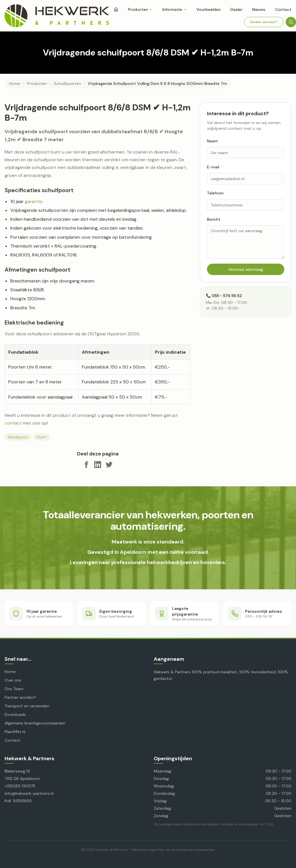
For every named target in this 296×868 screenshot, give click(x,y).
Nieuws (259, 9)
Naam (212, 141)
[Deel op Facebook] (86, 465)
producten (37, 83)
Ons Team (14, 689)
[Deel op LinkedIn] (98, 465)
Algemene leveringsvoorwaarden (35, 723)
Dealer (236, 9)
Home (15, 83)
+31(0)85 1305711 (20, 786)
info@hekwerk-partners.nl (29, 793)
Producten (140, 9)
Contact (12, 740)
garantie (34, 201)
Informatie (174, 9)
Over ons (13, 680)
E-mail (213, 167)
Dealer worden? (264, 22)
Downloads (15, 714)
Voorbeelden (209, 9)
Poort (42, 437)
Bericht (214, 219)
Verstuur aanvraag (246, 269)
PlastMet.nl (15, 732)
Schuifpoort (18, 437)
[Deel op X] (109, 465)
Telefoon (215, 193)
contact (13, 423)
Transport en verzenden (27, 706)
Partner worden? (20, 697)
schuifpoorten (67, 83)
